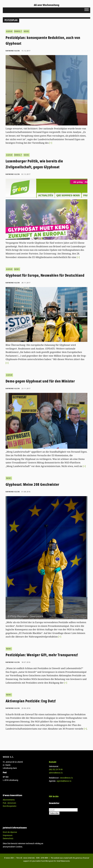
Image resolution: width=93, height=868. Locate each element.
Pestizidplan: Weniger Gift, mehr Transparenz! (42, 655)
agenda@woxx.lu (64, 781)
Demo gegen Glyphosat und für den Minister (40, 381)
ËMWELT (18, 31)
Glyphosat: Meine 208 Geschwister (32, 484)
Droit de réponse (10, 832)
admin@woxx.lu (56, 773)
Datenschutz (8, 838)
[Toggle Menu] (87, 9)
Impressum (8, 835)
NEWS (26, 31)
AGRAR (9, 31)
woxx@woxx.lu (66, 778)
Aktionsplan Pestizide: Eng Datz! (31, 701)
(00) (56, 769)
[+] (51, 143)
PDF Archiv (54, 796)
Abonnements (9, 800)
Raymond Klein (13, 51)
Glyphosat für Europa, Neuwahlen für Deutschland (45, 275)
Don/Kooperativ (10, 806)
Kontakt (53, 762)
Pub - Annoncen (9, 803)
